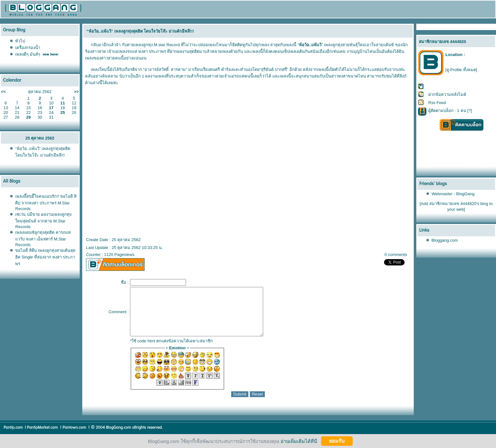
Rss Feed (437, 103)
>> (76, 92)
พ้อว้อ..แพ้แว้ (310, 45)
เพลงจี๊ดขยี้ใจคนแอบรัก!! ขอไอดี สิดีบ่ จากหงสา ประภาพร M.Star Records (46, 202)
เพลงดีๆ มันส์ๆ (28, 54)
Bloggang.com (445, 240)
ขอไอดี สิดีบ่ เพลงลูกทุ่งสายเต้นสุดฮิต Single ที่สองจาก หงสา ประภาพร (45, 257)
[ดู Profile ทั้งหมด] (461, 70)
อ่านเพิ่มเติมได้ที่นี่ (299, 441)
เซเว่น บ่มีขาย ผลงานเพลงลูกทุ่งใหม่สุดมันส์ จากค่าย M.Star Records (43, 221)
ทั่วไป (20, 41)
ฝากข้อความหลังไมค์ (447, 94)
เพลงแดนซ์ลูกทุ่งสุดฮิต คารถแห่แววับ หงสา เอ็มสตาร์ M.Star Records (43, 239)
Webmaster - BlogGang (453, 194)
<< (3, 92)
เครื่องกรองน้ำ (28, 48)
